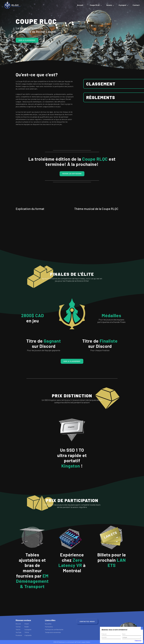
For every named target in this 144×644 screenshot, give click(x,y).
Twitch (18, 629)
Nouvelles (48, 624)
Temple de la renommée (53, 632)
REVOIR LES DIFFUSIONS (72, 174)
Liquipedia (28, 635)
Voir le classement (27, 40)
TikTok (27, 632)
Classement (101, 84)
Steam (27, 624)
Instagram (28, 629)
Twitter (18, 627)
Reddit (27, 627)
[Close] (142, 628)
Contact (136, 5)
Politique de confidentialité (54, 629)
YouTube (19, 632)
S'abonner (138, 641)
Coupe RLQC (95, 5)
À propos (122, 5)
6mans (109, 5)
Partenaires (49, 627)
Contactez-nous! (87, 621)
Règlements (101, 97)
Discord (18, 624)
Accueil (80, 5)
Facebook (19, 635)
